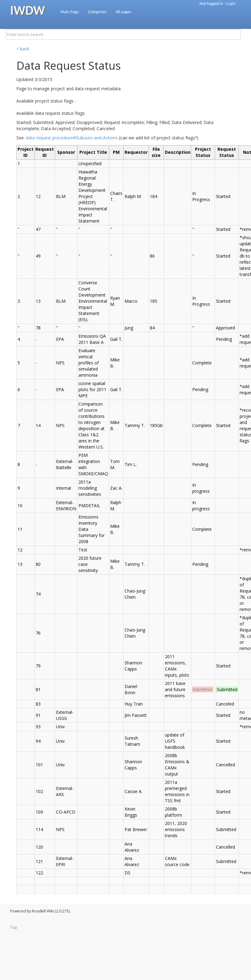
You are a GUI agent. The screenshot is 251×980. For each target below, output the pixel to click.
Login (231, 4)
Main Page (70, 12)
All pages (124, 12)
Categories (97, 12)
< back (23, 49)
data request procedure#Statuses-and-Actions (72, 138)
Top (14, 927)
